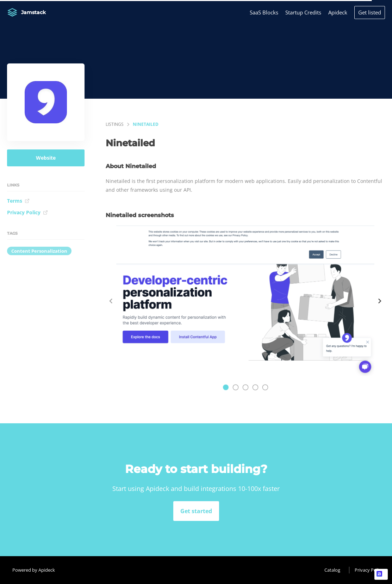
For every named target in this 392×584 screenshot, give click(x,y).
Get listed (370, 12)
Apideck (338, 12)
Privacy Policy (27, 212)
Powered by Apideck (34, 570)
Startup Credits (303, 12)
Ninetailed (146, 124)
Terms (18, 201)
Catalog (332, 570)
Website (46, 158)
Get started (196, 511)
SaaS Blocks (264, 12)
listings (115, 124)
